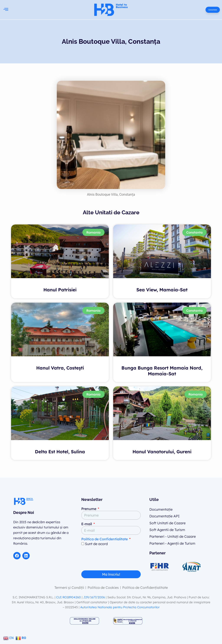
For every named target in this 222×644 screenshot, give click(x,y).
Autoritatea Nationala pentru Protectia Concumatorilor (120, 607)
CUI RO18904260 (69, 597)
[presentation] (114, 560)
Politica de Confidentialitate (104, 539)
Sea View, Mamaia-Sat (162, 290)
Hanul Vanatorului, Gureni (162, 452)
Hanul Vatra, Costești (60, 368)
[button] (6, 10)
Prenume (89, 509)
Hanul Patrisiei (60, 290)
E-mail (87, 524)
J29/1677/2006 (95, 597)
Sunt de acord (96, 544)
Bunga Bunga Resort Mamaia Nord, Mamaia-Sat (162, 370)
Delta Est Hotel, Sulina (60, 452)
